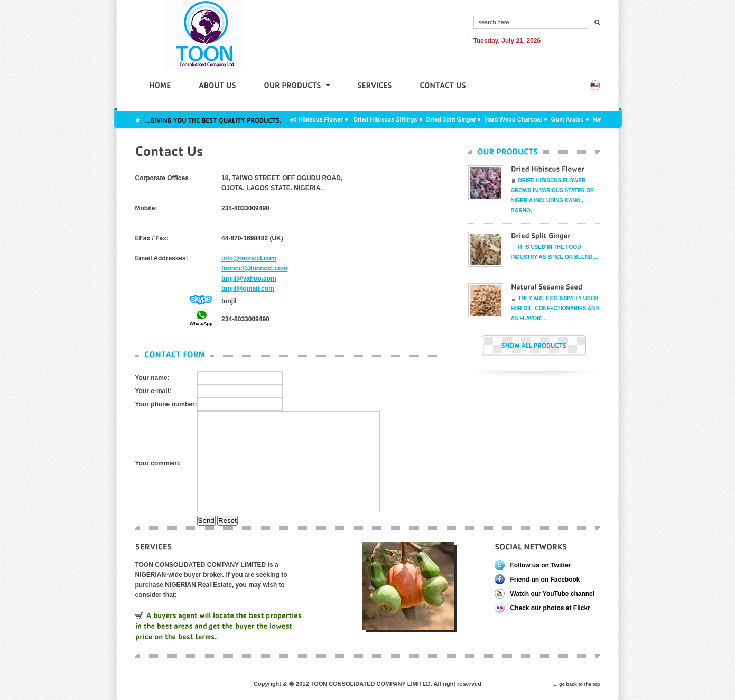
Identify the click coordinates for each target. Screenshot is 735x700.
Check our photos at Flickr (550, 608)
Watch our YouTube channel (553, 594)
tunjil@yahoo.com (249, 278)
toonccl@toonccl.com (254, 268)
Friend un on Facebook (545, 580)
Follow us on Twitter (541, 565)
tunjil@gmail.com (248, 288)
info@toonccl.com (249, 258)
